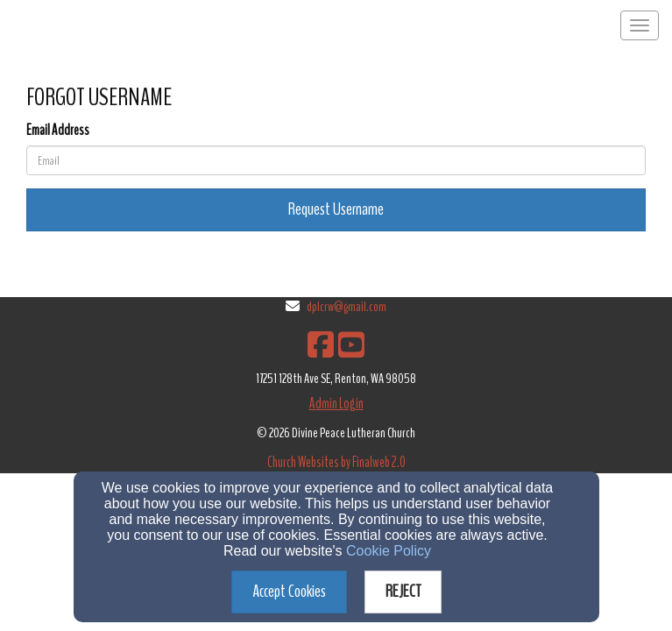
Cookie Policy (389, 551)
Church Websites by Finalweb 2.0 (336, 462)
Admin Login (336, 404)
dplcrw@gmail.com (347, 307)
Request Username (336, 209)
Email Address (58, 130)
